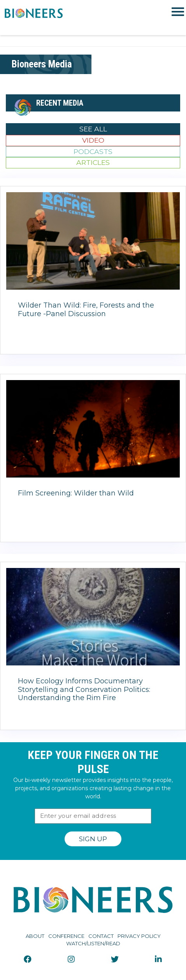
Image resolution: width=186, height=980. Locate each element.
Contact (101, 936)
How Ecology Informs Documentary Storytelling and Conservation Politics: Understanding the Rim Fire (84, 689)
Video (93, 140)
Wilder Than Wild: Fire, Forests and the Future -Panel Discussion (86, 310)
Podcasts (93, 151)
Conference (66, 936)
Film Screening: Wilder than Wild (76, 493)
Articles (93, 162)
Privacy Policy (139, 936)
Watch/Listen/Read (93, 943)
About (35, 936)
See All (93, 129)
